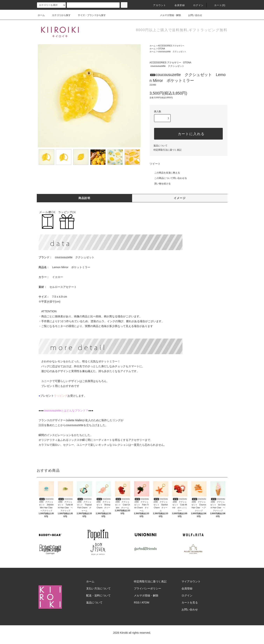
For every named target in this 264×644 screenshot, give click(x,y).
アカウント (157, 5)
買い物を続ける (160, 184)
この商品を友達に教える (165, 173)
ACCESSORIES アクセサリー (171, 46)
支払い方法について (98, 588)
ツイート (155, 164)
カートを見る (190, 602)
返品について (161, 146)
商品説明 (84, 198)
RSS (137, 602)
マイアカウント (191, 581)
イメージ (180, 198)
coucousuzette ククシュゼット (172, 52)
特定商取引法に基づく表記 (168, 150)
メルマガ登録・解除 (168, 15)
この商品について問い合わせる (168, 178)
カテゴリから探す (59, 15)
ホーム (41, 15)
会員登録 (177, 5)
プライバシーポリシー (147, 588)
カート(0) (218, 5)
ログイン (196, 5)
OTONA (162, 49)
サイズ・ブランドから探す (89, 15)
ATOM (145, 602)
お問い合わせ (193, 15)
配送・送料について (98, 595)
